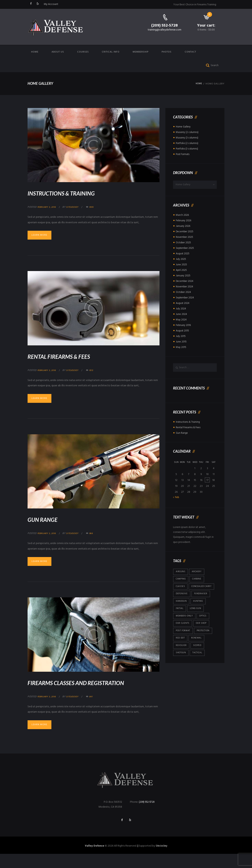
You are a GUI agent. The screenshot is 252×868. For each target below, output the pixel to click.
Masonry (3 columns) (188, 138)
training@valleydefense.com (164, 30)
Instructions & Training (76, 193)
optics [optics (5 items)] (205, 629)
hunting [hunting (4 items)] (200, 614)
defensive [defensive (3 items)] (182, 606)
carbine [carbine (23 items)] (199, 582)
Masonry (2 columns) (188, 132)
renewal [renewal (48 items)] (198, 653)
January (183, 227)
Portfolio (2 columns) (188, 143)
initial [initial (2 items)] (180, 622)
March (183, 216)
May (182, 321)
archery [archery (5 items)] (198, 574)
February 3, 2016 (48, 207)
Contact (190, 52)
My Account (51, 4)
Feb (177, 500)
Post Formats (184, 154)
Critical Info (111, 52)
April (182, 271)
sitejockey (75, 207)
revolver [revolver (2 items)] (182, 661)
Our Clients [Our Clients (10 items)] (183, 637)
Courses (83, 52)
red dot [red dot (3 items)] (181, 653)
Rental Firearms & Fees (72, 356)
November (185, 238)
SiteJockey (162, 860)
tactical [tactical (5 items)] (199, 669)
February (184, 222)
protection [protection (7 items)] (206, 645)
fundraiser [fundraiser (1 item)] (202, 606)
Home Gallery (184, 127)
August (183, 255)
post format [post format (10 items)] (184, 645)
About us (58, 52)
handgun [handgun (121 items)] (182, 614)
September (186, 249)
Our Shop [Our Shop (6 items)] (204, 637)
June (182, 266)
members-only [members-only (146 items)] (185, 629)
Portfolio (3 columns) (188, 149)
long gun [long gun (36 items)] (197, 622)
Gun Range (49, 520)
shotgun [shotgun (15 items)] (182, 669)
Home (35, 52)
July (181, 260)
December (185, 233)
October (184, 244)
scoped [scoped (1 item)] (199, 661)
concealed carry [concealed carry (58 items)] (187, 598)
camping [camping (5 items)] (181, 582)
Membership (141, 52)
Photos (167, 52)
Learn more (41, 235)
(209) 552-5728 (164, 26)
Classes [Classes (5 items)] (181, 590)
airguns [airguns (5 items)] (181, 574)
